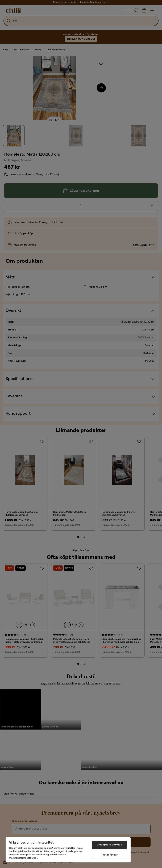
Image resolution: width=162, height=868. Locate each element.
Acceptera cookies (110, 845)
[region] (68, 850)
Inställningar (110, 855)
